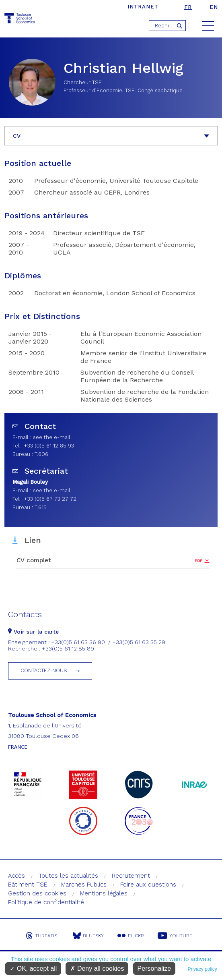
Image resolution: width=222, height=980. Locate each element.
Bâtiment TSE (28, 885)
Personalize (154, 969)
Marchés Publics (84, 885)
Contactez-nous (44, 670)
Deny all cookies (97, 969)
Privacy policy (202, 969)
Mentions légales (104, 893)
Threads (41, 936)
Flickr (131, 936)
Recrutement (131, 876)
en (214, 7)
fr (188, 7)
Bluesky (88, 936)
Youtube (175, 936)
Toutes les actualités (68, 876)
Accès (16, 876)
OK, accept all (33, 969)
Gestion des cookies (37, 893)
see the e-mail (52, 437)
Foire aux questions (148, 885)
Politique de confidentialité (46, 902)
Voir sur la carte (33, 632)
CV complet (34, 560)
